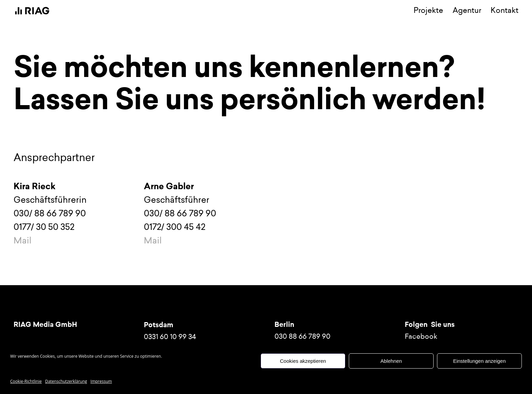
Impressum (101, 381)
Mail (23, 241)
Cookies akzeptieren (303, 361)
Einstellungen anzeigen (479, 361)
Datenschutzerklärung (66, 381)
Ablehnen (391, 361)
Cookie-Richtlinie (26, 381)
